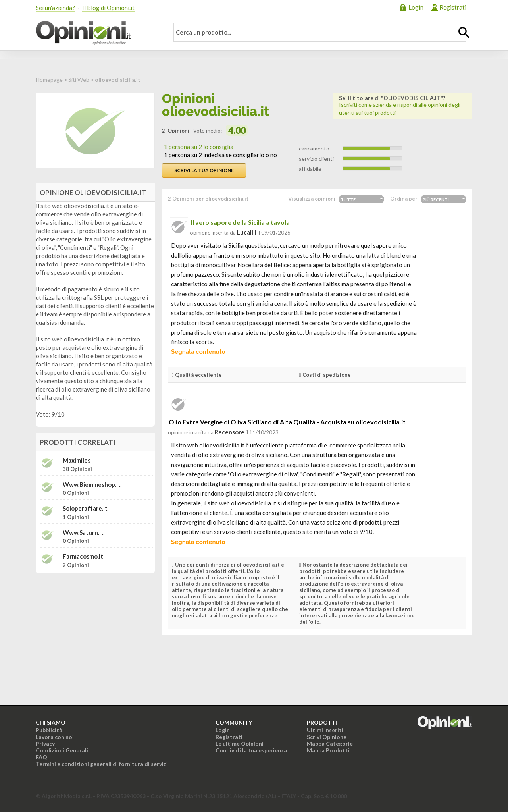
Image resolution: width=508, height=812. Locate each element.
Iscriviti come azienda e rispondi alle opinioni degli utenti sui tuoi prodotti (402, 105)
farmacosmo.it (83, 556)
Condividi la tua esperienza (251, 750)
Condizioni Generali (62, 750)
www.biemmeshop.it (92, 485)
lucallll (247, 232)
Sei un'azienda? (55, 8)
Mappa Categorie (330, 744)
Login (416, 7)
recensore (230, 432)
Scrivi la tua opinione (204, 170)
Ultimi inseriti (325, 730)
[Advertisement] (95, 629)
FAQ (41, 757)
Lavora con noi (55, 737)
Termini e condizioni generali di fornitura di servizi (102, 764)
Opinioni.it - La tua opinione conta (97, 33)
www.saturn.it (83, 533)
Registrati (453, 7)
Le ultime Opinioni (240, 744)
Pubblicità (49, 730)
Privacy (45, 744)
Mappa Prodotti (328, 750)
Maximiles (77, 460)
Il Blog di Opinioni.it (108, 8)
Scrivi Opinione (327, 737)
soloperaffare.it (85, 508)
